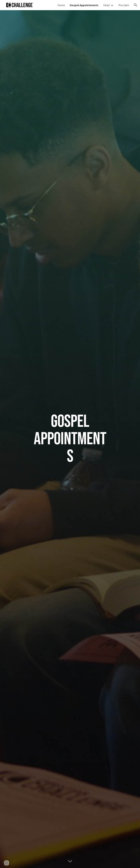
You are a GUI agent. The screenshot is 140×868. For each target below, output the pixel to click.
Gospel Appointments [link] (84, 5)
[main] (70, 439)
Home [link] (61, 5)
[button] (136, 5)
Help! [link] (106, 5)
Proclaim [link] (124, 5)
